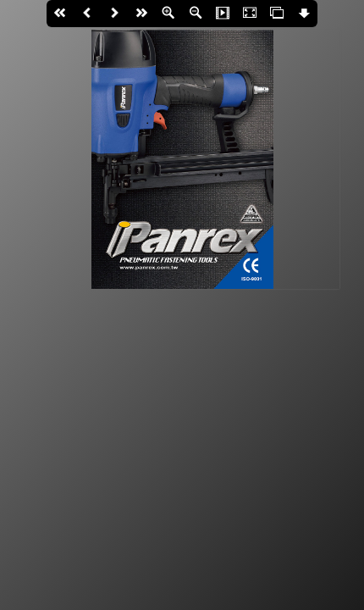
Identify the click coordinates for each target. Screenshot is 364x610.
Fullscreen (250, 14)
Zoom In (168, 14)
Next (114, 14)
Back (87, 14)
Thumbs (277, 14)
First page (60, 14)
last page (141, 14)
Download (304, 14)
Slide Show (223, 14)
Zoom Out (196, 14)
